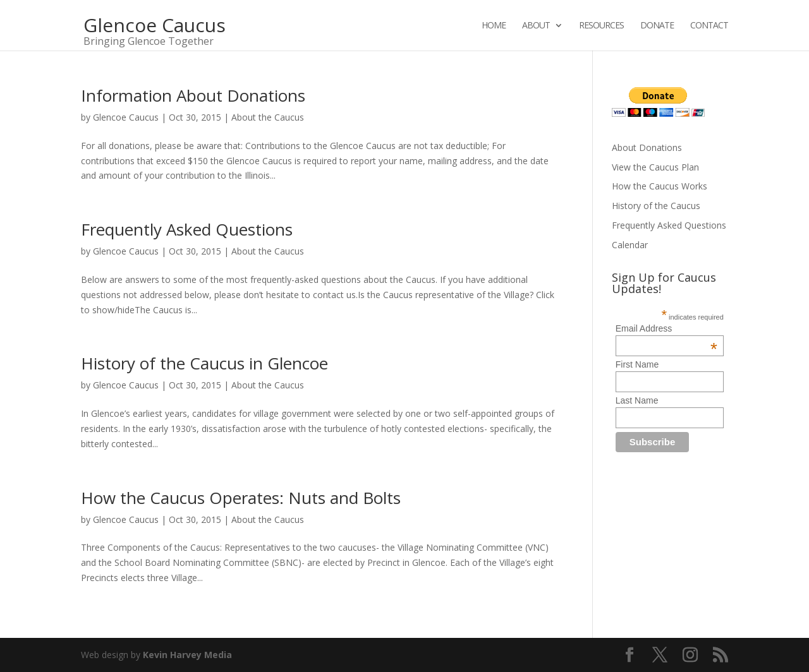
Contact (709, 26)
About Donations (647, 147)
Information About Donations (193, 95)
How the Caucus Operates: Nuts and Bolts (241, 498)
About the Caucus (268, 117)
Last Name (637, 400)
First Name (637, 364)
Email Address (666, 328)
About (536, 26)
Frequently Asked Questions (187, 229)
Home (494, 26)
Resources (601, 26)
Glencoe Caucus (126, 117)
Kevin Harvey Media (187, 655)
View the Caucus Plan (655, 167)
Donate (657, 26)
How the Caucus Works (660, 186)
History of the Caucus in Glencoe (204, 363)
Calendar (630, 245)
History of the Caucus (656, 206)
